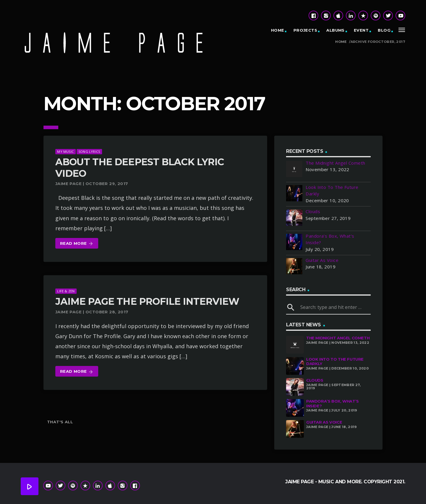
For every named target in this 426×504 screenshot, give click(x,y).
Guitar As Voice (324, 422)
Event (361, 30)
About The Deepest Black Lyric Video (140, 167)
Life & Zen (66, 291)
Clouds (315, 380)
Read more (77, 244)
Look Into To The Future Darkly (335, 362)
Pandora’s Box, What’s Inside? (333, 403)
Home (278, 30)
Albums (335, 30)
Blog (384, 30)
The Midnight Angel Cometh (338, 338)
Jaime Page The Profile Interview (147, 301)
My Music (65, 151)
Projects (305, 30)
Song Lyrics (89, 151)
